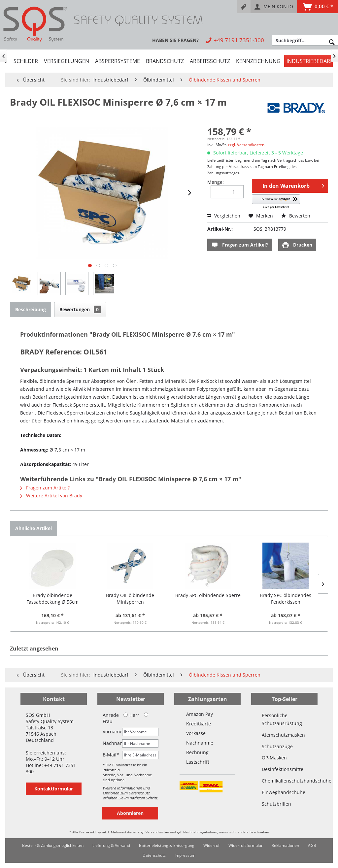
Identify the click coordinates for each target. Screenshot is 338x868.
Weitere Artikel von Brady (51, 496)
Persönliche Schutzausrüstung (282, 719)
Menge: (216, 182)
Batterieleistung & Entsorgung (167, 845)
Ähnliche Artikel (34, 528)
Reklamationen (285, 845)
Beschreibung (31, 309)
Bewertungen (80, 309)
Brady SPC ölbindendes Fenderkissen (286, 599)
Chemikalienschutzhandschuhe (284, 781)
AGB (312, 845)
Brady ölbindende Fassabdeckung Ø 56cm (52, 599)
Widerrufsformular (246, 845)
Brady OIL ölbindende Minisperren (130, 599)
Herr (131, 715)
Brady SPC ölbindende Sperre (208, 595)
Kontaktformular (54, 789)
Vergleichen (224, 216)
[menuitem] (244, 7)
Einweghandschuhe (284, 792)
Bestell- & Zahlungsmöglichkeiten (53, 845)
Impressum (185, 855)
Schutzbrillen (276, 804)
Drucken (297, 245)
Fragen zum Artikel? (240, 245)
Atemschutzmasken (283, 735)
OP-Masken (274, 758)
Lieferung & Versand (111, 845)
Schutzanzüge (277, 746)
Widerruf (211, 845)
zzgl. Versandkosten (246, 145)
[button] (276, 202)
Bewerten (296, 216)
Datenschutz (154, 855)
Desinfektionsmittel (283, 769)
